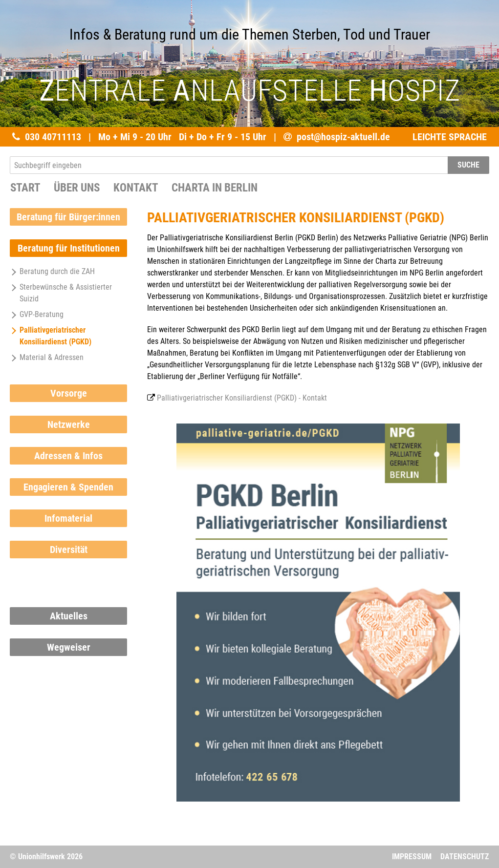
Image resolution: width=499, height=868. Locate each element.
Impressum (412, 857)
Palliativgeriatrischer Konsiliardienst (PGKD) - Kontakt (242, 398)
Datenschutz (465, 857)
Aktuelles (69, 616)
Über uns (77, 188)
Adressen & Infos (68, 456)
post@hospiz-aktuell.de (343, 137)
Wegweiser (69, 647)
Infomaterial (68, 518)
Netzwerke (69, 424)
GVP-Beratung (37, 314)
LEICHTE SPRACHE (450, 137)
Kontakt (136, 188)
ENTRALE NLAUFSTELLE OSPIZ (250, 91)
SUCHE (468, 165)
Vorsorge (69, 393)
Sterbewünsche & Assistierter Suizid (61, 293)
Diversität (69, 550)
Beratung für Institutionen (69, 248)
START (25, 188)
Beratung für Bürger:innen (68, 217)
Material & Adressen (47, 357)
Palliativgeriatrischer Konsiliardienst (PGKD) (51, 336)
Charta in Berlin (215, 188)
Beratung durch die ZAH (52, 271)
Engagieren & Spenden (68, 487)
